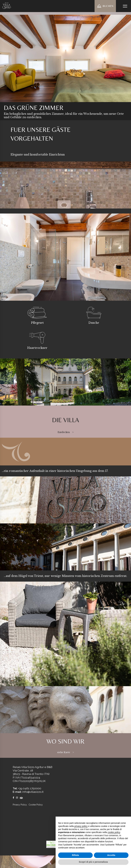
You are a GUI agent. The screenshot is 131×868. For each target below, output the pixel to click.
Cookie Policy (36, 805)
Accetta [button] (111, 855)
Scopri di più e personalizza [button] (93, 862)
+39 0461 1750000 (30, 788)
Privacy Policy (20, 805)
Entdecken (64, 432)
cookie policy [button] (114, 832)
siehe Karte (64, 752)
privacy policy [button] (81, 826)
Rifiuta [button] (75, 855)
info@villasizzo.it (33, 792)
